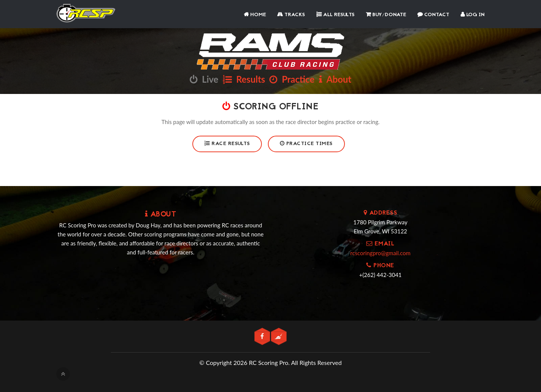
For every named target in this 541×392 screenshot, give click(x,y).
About (335, 79)
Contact (433, 15)
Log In (473, 15)
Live (204, 79)
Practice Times (306, 144)
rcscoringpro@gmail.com (380, 253)
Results (244, 79)
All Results (335, 15)
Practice (292, 79)
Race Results (227, 144)
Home (255, 15)
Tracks (291, 15)
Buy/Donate (386, 15)
